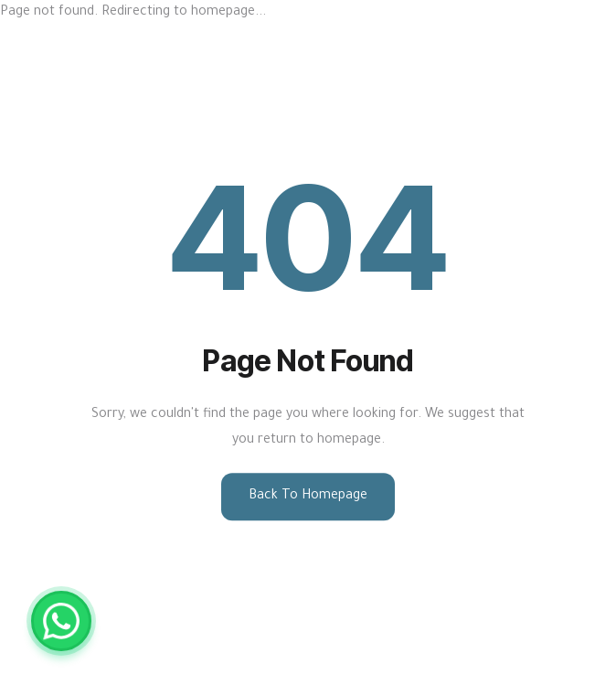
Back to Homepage (308, 497)
